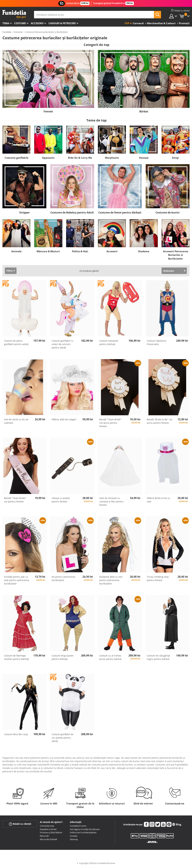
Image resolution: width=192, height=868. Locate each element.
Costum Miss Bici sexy (16, 734)
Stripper (24, 212)
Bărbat (144, 111)
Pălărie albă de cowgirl (64, 419)
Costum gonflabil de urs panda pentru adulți (63, 738)
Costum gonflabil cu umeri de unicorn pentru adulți (62, 344)
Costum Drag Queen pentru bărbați (63, 657)
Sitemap (74, 839)
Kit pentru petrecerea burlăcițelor (63, 578)
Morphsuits (112, 158)
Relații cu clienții (20, 824)
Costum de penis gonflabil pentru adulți (16, 342)
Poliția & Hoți (80, 251)
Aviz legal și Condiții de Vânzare (85, 829)
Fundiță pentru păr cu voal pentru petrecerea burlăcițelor (17, 580)
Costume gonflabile (17, 158)
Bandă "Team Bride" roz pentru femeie (15, 500)
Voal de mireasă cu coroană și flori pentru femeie (111, 501)
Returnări (44, 836)
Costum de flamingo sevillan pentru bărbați (17, 657)
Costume (20, 23)
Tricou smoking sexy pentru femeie (158, 578)
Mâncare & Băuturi (48, 251)
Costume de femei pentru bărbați (120, 212)
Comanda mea (47, 826)
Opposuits (48, 158)
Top (127, 23)
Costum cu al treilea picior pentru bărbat (110, 657)
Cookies (74, 836)
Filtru (9, 271)
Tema (6, 23)
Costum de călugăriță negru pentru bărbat (158, 657)
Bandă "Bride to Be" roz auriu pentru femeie (160, 421)
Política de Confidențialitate (83, 832)
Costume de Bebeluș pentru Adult (72, 212)
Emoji (175, 158)
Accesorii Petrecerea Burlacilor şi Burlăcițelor (176, 255)
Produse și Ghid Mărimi (51, 832)
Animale (16, 251)
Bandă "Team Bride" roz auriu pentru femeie (110, 423)
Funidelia (7, 32)
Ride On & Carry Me (80, 158)
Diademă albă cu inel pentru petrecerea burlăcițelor (111, 580)
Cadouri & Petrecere (62, 23)
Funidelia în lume (78, 826)
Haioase (144, 158)
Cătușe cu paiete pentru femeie (61, 500)
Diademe (144, 251)
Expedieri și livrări (48, 829)
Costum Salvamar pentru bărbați (109, 342)
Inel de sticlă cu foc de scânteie (16, 421)
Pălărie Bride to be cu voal (158, 500)
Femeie (48, 111)
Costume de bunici (168, 212)
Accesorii (37, 23)
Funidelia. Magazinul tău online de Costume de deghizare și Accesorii (14, 14)
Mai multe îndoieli (48, 839)
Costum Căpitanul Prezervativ (157, 342)
